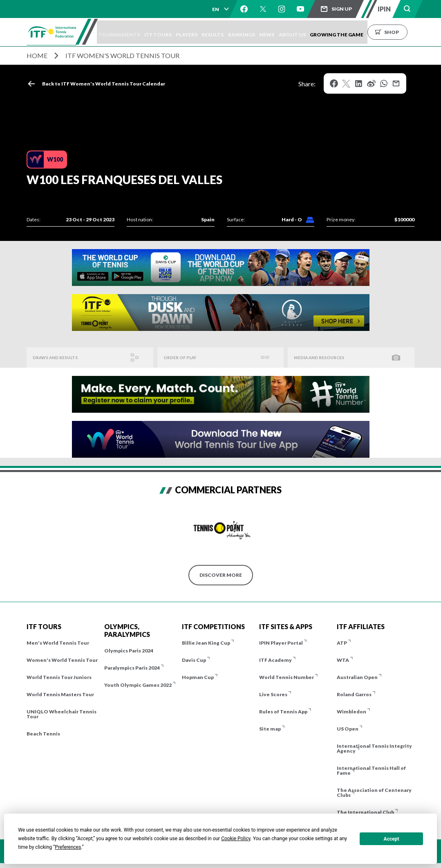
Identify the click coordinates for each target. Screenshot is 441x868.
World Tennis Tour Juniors (59, 677)
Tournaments (125, 32)
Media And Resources (324, 358)
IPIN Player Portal (281, 643)
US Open (348, 729)
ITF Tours (168, 32)
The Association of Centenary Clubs (374, 793)
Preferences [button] (68, 847)
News (292, 32)
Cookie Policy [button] (236, 839)
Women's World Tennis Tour (62, 660)
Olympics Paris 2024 (129, 651)
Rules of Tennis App (283, 712)
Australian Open (357, 677)
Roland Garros (354, 694)
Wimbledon (351, 712)
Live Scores (273, 694)
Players (200, 32)
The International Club (365, 812)
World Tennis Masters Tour (60, 694)
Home (37, 55)
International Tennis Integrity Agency (374, 748)
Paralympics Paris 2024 (132, 668)
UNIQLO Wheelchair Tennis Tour (62, 714)
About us (322, 32)
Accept (392, 839)
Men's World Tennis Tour (58, 643)
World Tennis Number (287, 677)
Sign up (342, 9)
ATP (342, 643)
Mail (396, 83)
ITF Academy (275, 660)
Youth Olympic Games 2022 (138, 685)
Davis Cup (194, 660)
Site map (270, 729)
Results (231, 32)
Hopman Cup (198, 677)
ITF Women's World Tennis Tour (122, 55)
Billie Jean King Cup (206, 643)
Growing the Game (370, 32)
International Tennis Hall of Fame (371, 770)
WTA (343, 660)
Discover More (221, 575)
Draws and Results (59, 358)
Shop (425, 32)
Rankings (263, 32)
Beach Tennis (43, 734)
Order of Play (183, 358)
